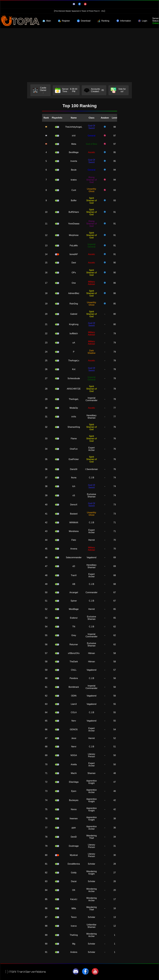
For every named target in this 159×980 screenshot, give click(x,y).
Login (143, 21)
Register (64, 21)
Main (47, 21)
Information (124, 21)
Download (84, 21)
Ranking (103, 21)
